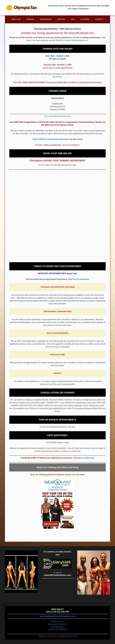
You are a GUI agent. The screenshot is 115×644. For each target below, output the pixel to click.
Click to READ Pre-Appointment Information (51, 139)
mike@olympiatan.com (79, 40)
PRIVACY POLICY (57, 622)
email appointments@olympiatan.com (57, 616)
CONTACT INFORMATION (57, 629)
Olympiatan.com (21, 8)
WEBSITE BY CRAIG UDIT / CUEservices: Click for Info (57, 636)
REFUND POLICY (57, 627)
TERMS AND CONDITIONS (57, 624)
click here (66, 145)
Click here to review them (79, 279)
